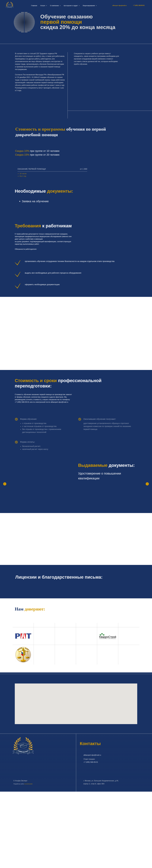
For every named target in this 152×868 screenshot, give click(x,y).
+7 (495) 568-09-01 (91, 762)
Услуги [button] (43, 6)
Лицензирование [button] (89, 6)
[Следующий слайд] (147, 484)
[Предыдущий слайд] (5, 484)
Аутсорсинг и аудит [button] (71, 6)
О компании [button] (55, 6)
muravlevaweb (28, 784)
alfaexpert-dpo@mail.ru (120, 5)
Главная (34, 6)
